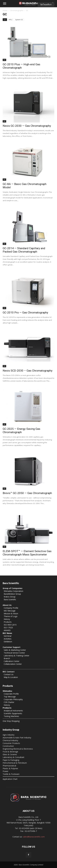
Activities (8, 639)
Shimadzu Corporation (13, 591)
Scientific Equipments (13, 713)
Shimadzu (7, 691)
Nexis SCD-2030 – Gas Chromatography (28, 371)
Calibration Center (12, 661)
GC (5, 20)
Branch (7, 658)
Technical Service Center (14, 653)
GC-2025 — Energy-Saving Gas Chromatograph (21, 431)
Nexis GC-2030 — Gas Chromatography (27, 126)
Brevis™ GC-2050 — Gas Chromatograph (27, 493)
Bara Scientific (10, 599)
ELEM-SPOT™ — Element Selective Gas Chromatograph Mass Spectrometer (27, 553)
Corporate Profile (11, 694)
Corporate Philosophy (13, 699)
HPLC (11, 20)
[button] (5, 4)
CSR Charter (9, 702)
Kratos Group (10, 597)
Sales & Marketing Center (15, 650)
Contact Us (9, 674)
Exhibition (8, 642)
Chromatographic (17, 10)
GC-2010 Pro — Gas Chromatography (25, 313)
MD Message (10, 611)
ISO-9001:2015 (10, 625)
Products (8, 622)
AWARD (7, 630)
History (7, 619)
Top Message (10, 697)
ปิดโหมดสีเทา (46, 5)
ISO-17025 (8, 628)
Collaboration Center (13, 664)
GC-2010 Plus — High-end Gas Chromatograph (21, 66)
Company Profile (11, 608)
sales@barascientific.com (34, 837)
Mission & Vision (11, 614)
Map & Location (11, 677)
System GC (19, 20)
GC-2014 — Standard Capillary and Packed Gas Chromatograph (24, 250)
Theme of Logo (11, 616)
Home (5, 10)
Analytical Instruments (13, 711)
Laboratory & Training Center (16, 656)
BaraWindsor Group (12, 594)
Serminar (8, 636)
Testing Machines (11, 716)
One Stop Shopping (11, 721)
